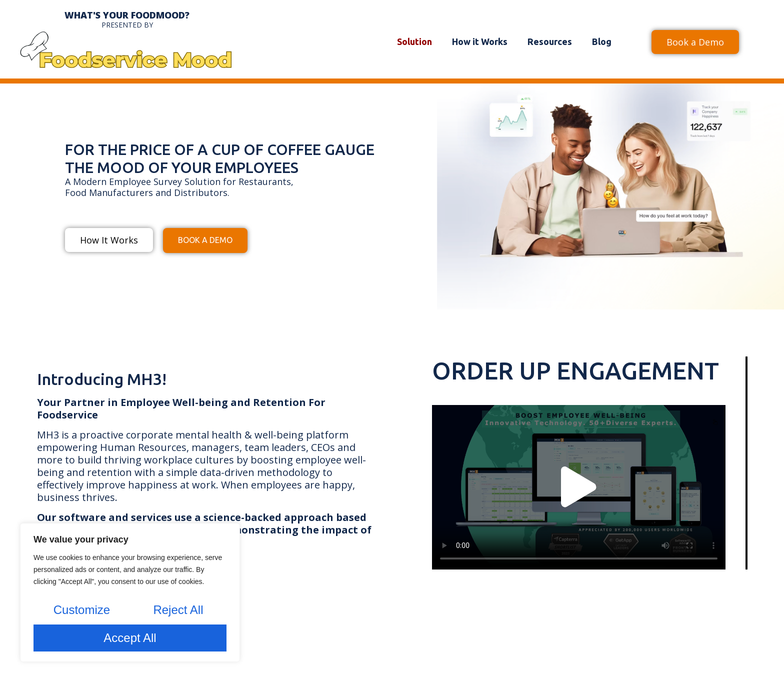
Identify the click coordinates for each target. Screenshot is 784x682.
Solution (414, 41)
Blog (602, 41)
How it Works (480, 41)
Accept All (130, 638)
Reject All (178, 611)
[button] (578, 487)
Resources (550, 41)
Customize (81, 611)
